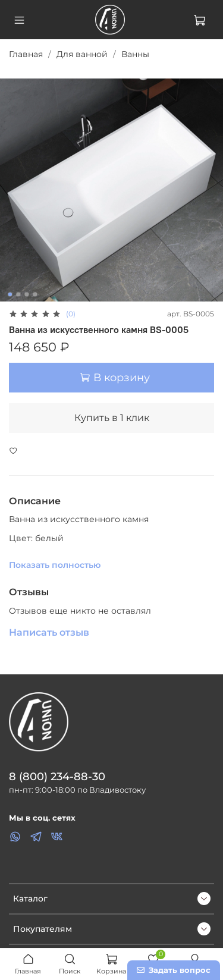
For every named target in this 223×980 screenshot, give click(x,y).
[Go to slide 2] (18, 294)
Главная (26, 54)
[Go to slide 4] (34, 294)
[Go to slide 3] (26, 294)
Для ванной (82, 54)
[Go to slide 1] (10, 294)
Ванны (135, 54)
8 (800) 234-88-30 (57, 776)
